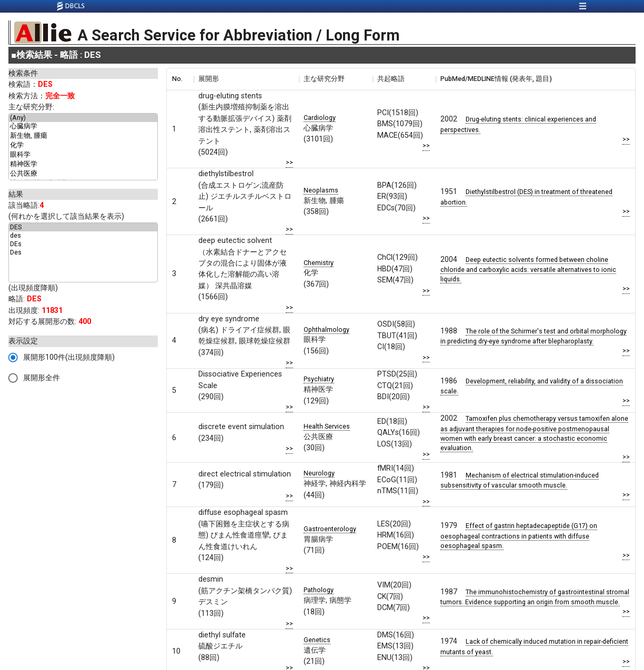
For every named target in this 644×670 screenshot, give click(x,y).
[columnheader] (180, 79)
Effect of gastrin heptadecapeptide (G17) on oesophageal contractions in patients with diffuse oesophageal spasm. (519, 535)
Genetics (317, 640)
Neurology (319, 473)
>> (289, 162)
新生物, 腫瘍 (83, 136)
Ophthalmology (326, 329)
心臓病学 (83, 127)
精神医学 (83, 165)
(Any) (83, 118)
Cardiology (320, 118)
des (83, 236)
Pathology (319, 590)
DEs (83, 244)
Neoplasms (321, 190)
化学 (83, 146)
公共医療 (83, 174)
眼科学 (83, 155)
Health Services (327, 426)
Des (83, 252)
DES (83, 227)
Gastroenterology (330, 529)
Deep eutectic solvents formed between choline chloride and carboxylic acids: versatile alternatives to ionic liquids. (528, 269)
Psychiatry (319, 379)
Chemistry (319, 263)
